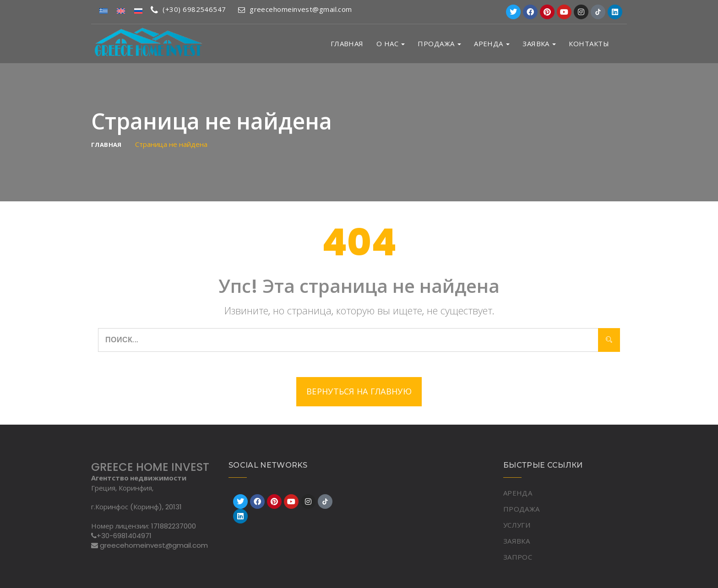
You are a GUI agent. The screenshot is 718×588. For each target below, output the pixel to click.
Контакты (589, 44)
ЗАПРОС (518, 557)
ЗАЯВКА (539, 44)
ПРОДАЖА (439, 44)
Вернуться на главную (359, 391)
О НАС (391, 44)
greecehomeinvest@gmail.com (295, 9)
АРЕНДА (492, 44)
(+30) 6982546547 (188, 9)
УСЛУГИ (517, 525)
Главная (347, 44)
